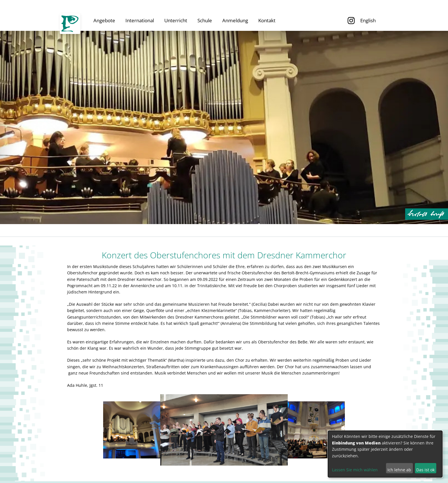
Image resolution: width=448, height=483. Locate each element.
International (140, 20)
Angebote (104, 20)
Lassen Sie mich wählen (355, 470)
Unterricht (176, 20)
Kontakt (267, 20)
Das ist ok (425, 470)
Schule (205, 20)
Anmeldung (235, 20)
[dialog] (385, 454)
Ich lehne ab (399, 470)
